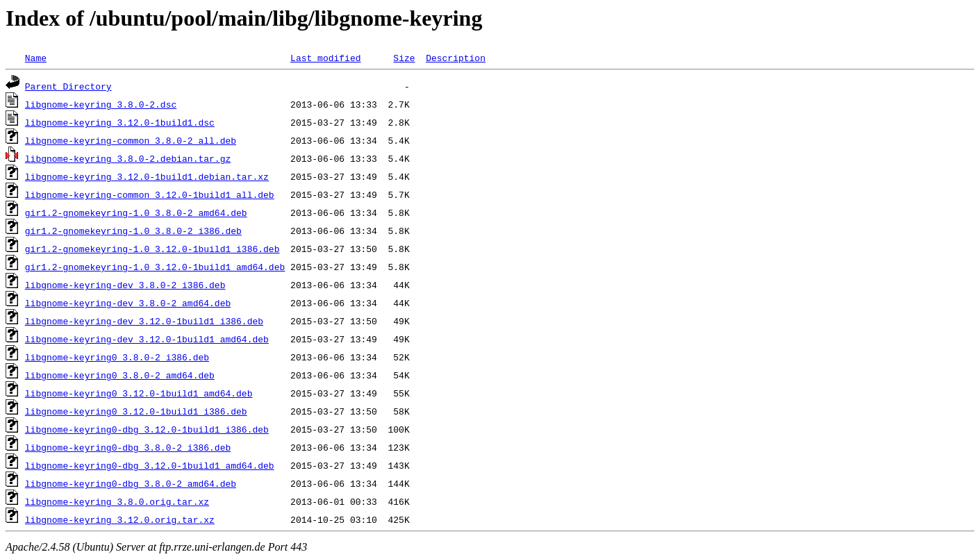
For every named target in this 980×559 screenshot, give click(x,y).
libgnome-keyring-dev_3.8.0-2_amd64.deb (128, 303)
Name (36, 58)
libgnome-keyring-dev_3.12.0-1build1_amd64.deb (147, 339)
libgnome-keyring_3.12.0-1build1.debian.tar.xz (147, 176)
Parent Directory (68, 86)
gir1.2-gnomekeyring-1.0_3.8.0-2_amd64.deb (136, 212)
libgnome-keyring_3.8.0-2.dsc (101, 104)
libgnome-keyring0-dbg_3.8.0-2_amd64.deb (131, 483)
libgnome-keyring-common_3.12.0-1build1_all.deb (150, 194)
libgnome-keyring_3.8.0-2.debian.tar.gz (128, 158)
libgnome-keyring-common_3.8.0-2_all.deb (131, 140)
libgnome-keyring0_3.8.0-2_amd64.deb (120, 375)
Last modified (325, 58)
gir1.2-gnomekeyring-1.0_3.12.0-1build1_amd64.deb (155, 267)
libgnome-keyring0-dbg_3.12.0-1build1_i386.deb (147, 429)
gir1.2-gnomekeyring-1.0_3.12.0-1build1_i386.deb (152, 249)
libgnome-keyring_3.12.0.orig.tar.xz (120, 519)
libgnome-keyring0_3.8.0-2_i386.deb (117, 357)
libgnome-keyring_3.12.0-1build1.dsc (120, 122)
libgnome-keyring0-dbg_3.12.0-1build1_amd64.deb (150, 465)
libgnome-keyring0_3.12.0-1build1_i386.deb (136, 411)
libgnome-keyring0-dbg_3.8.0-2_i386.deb (128, 447)
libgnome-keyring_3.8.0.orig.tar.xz (117, 501)
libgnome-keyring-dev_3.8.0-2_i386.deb (125, 285)
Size (404, 58)
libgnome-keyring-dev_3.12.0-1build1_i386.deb (144, 321)
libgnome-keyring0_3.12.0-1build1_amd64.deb (139, 393)
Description (456, 58)
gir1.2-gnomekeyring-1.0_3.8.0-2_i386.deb (133, 231)
